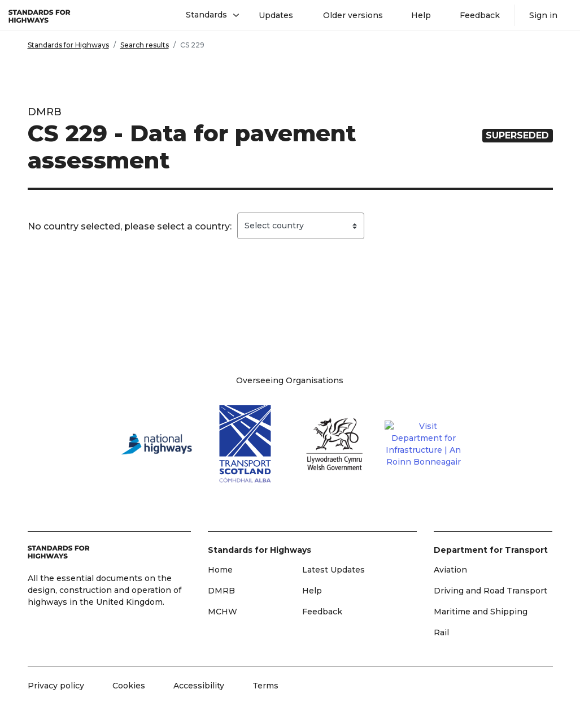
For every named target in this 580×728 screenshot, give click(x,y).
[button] (208, 15)
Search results (145, 45)
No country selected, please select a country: (130, 226)
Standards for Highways (68, 45)
